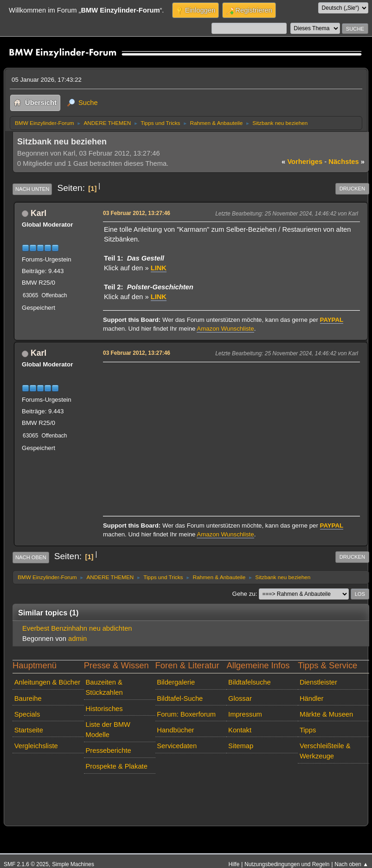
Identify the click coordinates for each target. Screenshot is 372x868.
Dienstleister (318, 682)
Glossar (240, 698)
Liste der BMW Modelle (108, 730)
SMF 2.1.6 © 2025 (26, 864)
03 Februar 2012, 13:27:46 (137, 213)
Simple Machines (73, 864)
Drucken (352, 189)
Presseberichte (108, 751)
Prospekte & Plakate (116, 766)
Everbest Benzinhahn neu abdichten (77, 628)
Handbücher (175, 730)
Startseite (29, 730)
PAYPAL (332, 320)
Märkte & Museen (326, 714)
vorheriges (302, 162)
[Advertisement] (230, 430)
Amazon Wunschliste (225, 329)
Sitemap (241, 746)
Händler (312, 698)
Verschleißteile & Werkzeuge (325, 751)
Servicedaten (177, 746)
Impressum (245, 714)
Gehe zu (244, 594)
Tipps (308, 730)
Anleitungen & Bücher (47, 682)
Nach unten (32, 189)
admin (77, 639)
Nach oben (31, 557)
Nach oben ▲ (351, 864)
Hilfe (234, 864)
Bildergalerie (176, 682)
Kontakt (240, 730)
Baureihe (28, 698)
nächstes (346, 162)
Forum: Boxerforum (186, 714)
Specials (27, 714)
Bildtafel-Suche (180, 698)
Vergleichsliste (36, 746)
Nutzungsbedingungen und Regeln (287, 864)
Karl (38, 213)
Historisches (104, 709)
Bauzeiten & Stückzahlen (104, 687)
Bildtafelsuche (250, 682)
